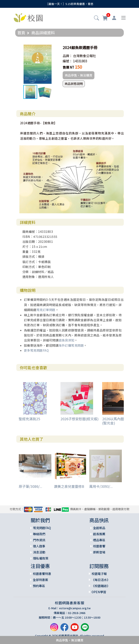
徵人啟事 (39, 546)
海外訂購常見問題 (71, 345)
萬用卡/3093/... (101, 486)
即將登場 (99, 552)
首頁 (21, 33)
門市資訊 (39, 540)
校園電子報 (99, 574)
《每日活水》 (101, 580)
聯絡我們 (39, 534)
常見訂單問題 (46, 310)
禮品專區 (99, 540)
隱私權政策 (41, 558)
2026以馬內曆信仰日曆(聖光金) (120, 421)
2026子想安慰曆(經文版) (80, 419)
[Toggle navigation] (123, 18)
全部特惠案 (40, 580)
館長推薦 (99, 534)
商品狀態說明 (74, 84)
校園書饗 (99, 546)
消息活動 (39, 552)
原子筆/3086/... (30, 486)
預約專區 (39, 586)
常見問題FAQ (42, 528)
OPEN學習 (99, 592)
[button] (96, 18)
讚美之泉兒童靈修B (69, 486)
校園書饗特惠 (42, 574)
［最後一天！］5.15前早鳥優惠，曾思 (69, 4)
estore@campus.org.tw (75, 608)
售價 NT (68, 67)
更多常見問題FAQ (36, 350)
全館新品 (99, 528)
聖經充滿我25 (29, 419)
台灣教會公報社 (85, 56)
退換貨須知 (66, 340)
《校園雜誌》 (101, 586)
